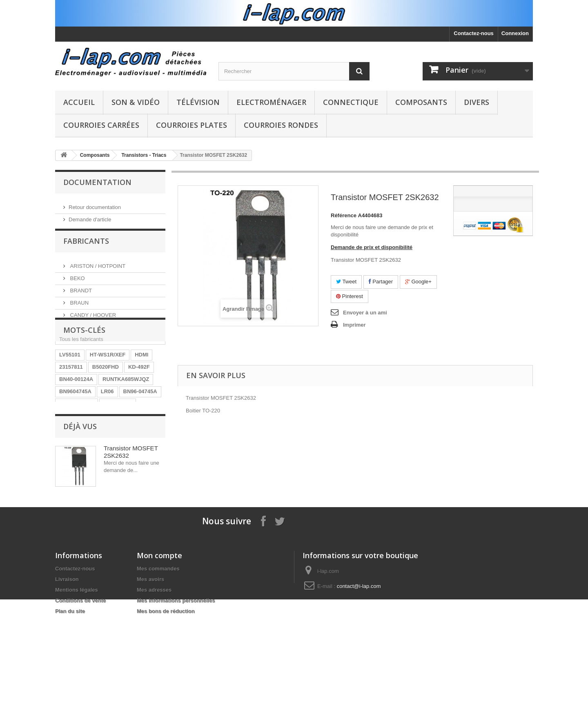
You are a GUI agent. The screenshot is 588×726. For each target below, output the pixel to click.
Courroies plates (192, 125)
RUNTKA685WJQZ (126, 421)
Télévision (198, 102)
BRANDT (80, 293)
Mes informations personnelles (176, 700)
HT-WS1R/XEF (108, 397)
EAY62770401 (113, 482)
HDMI (141, 397)
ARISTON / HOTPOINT (97, 269)
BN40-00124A (76, 421)
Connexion (515, 33)
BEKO (77, 281)
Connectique (351, 102)
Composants (421, 102)
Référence (344, 215)
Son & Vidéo (136, 102)
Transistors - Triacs (144, 155)
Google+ (418, 282)
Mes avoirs (150, 679)
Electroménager (271, 102)
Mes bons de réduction (166, 711)
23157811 (71, 409)
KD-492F (139, 409)
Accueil (79, 102)
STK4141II (115, 458)
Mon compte (159, 655)
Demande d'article (90, 216)
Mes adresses (154, 690)
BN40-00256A (76, 470)
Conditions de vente (80, 700)
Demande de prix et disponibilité (372, 247)
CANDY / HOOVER (92, 318)
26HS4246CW (76, 458)
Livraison (67, 679)
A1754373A (117, 446)
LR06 (107, 433)
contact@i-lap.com (359, 686)
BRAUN (79, 306)
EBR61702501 (77, 446)
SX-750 (147, 470)
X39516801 (73, 482)
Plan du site (70, 711)
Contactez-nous (474, 33)
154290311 (116, 470)
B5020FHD (106, 409)
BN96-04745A (140, 433)
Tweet (346, 282)
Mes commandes (158, 669)
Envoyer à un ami (365, 313)
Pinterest (350, 296)
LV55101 (70, 397)
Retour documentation (95, 204)
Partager (381, 282)
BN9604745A (75, 433)
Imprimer (354, 325)
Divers (477, 102)
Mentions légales (77, 690)
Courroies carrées (101, 125)
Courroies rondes (281, 125)
